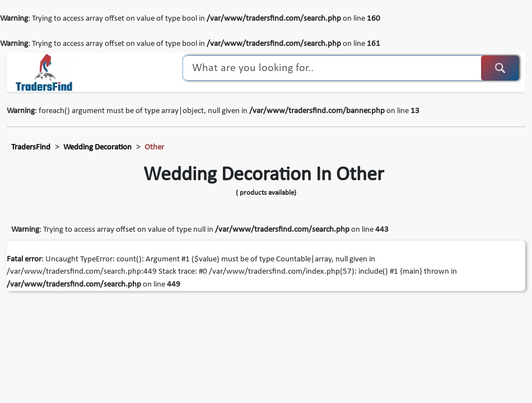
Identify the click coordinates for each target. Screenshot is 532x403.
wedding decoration (97, 147)
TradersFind (31, 147)
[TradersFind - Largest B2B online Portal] (44, 72)
